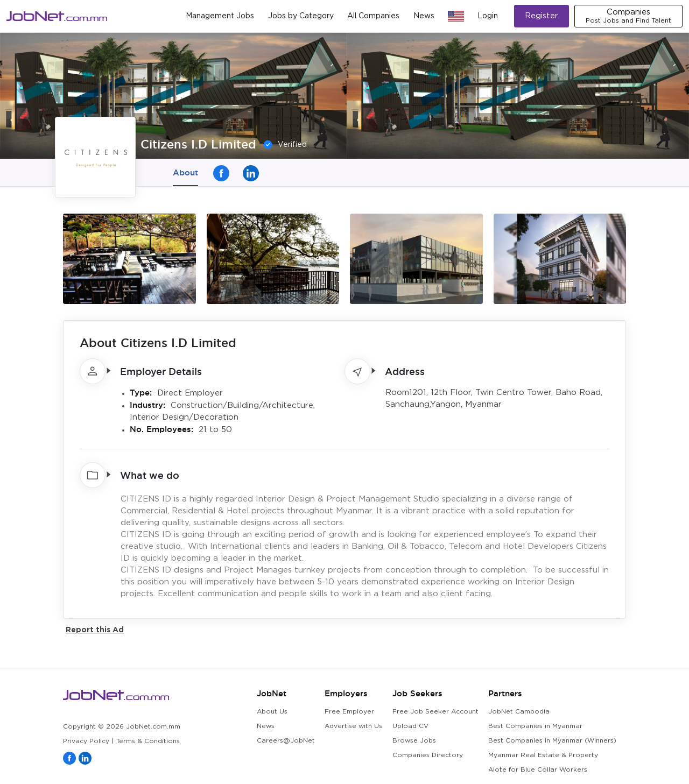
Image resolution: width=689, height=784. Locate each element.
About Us (272, 712)
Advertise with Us (353, 726)
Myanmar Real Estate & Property (543, 755)
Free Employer (349, 712)
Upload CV (410, 726)
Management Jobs (220, 16)
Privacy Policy (86, 741)
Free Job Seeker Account (435, 712)
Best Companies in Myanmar (535, 726)
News (424, 16)
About (185, 172)
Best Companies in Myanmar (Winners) (552, 741)
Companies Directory (428, 755)
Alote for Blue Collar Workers (538, 770)
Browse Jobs (414, 741)
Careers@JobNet (286, 741)
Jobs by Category (301, 16)
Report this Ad (95, 629)
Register (542, 16)
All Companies (373, 16)
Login (488, 16)
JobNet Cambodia (519, 712)
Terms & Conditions (148, 741)
